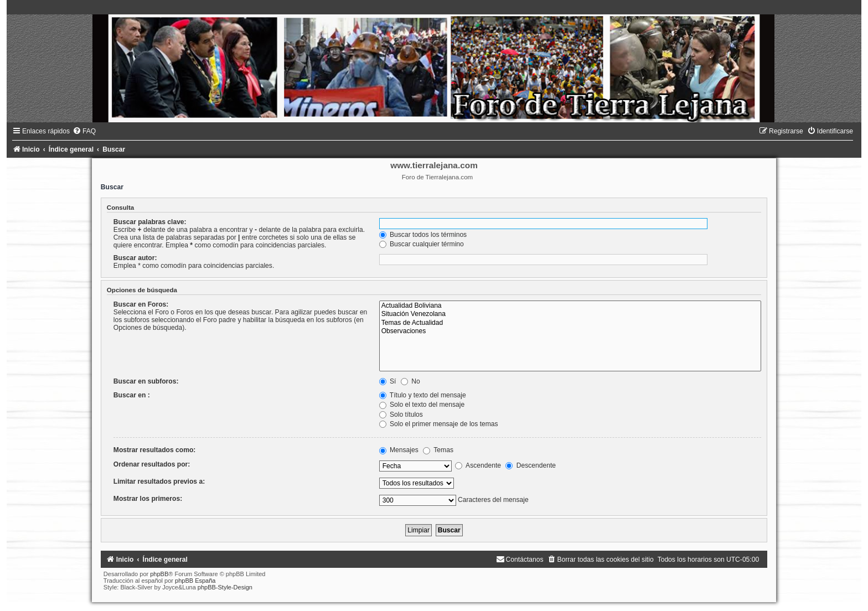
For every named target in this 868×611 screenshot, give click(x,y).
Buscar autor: (135, 258)
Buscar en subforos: (146, 381)
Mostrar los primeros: (148, 499)
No (410, 381)
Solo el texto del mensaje (422, 405)
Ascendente (478, 465)
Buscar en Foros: (141, 304)
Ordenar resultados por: (152, 464)
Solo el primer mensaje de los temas (439, 424)
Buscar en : (132, 395)
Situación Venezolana (570, 314)
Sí (388, 381)
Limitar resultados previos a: (159, 481)
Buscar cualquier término (422, 244)
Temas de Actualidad (570, 323)
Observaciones (570, 332)
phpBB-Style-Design (225, 587)
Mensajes (399, 450)
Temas (438, 450)
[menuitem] (84, 131)
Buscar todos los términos (423, 235)
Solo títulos (401, 415)
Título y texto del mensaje (423, 395)
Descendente (531, 465)
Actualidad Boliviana (570, 306)
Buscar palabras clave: (150, 222)
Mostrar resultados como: (155, 450)
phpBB (159, 574)
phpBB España (195, 581)
